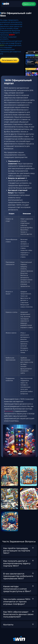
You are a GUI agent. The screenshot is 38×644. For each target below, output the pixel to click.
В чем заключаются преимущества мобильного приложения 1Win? (18, 576)
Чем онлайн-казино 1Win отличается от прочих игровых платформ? (17, 602)
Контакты (8, 625)
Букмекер (9, 411)
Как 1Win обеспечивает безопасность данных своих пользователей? (18, 614)
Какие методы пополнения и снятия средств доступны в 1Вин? (17, 589)
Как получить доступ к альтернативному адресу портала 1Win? (17, 563)
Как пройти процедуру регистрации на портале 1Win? (17, 551)
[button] (19, 551)
